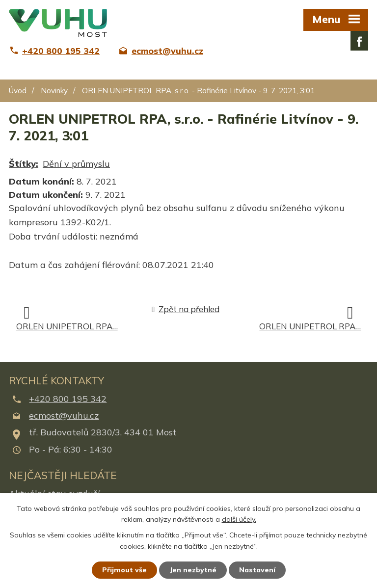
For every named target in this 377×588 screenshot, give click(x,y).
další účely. (239, 520)
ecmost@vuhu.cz (64, 415)
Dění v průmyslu (76, 164)
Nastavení (257, 570)
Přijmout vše (124, 570)
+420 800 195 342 (68, 399)
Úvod (18, 91)
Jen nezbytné (193, 570)
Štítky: (24, 164)
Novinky (54, 91)
